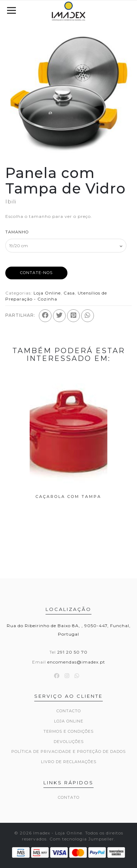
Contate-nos (36, 273)
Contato (69, 797)
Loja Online (47, 293)
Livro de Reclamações (69, 762)
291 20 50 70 (72, 652)
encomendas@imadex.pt (76, 662)
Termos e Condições (68, 731)
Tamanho (17, 232)
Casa (69, 293)
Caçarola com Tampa (68, 497)
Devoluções (69, 742)
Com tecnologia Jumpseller (82, 839)
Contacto (69, 711)
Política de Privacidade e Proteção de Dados (68, 751)
